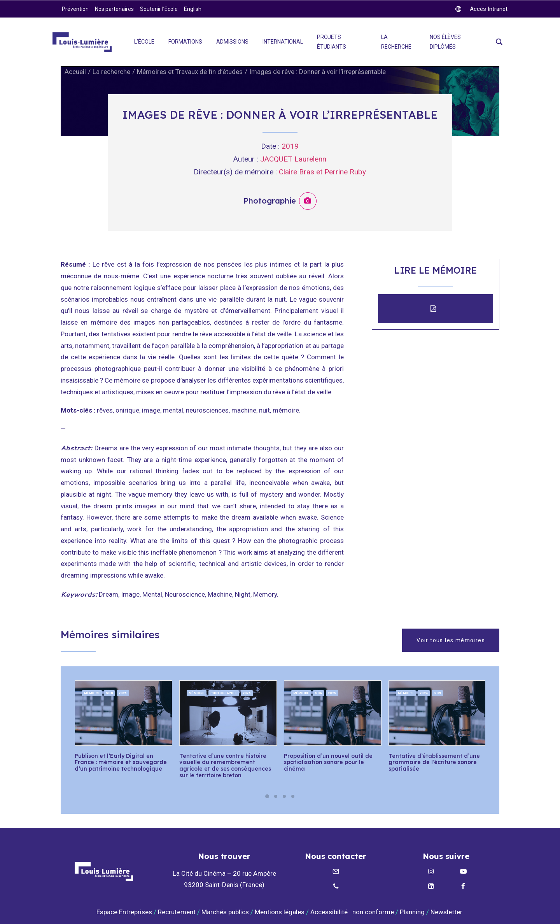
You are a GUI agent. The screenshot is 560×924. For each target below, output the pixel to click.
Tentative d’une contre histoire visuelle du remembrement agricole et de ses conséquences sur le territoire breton (225, 765)
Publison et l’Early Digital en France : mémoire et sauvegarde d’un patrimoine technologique (121, 762)
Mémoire (92, 693)
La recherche (111, 72)
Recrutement (177, 912)
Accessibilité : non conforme (352, 912)
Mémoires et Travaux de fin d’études (190, 72)
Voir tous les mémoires (451, 640)
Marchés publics (225, 912)
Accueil (75, 72)
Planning (412, 912)
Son (109, 693)
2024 (424, 693)
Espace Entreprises (124, 912)
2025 (123, 693)
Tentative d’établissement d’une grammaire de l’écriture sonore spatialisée (434, 762)
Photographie (224, 693)
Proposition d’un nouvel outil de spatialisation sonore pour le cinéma (328, 762)
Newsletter (447, 912)
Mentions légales (280, 912)
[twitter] (481, 9)
